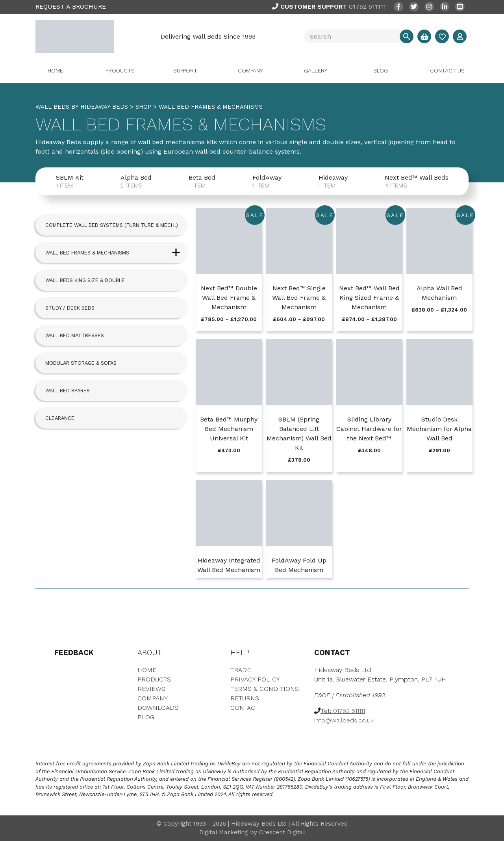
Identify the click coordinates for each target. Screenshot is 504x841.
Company (250, 71)
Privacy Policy (255, 679)
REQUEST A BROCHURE (71, 6)
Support (185, 71)
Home (55, 71)
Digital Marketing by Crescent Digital (252, 832)
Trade (241, 670)
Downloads (158, 708)
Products (120, 71)
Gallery (316, 71)
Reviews (151, 689)
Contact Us (447, 71)
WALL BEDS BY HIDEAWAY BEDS (82, 107)
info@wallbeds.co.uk (344, 720)
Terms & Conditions (265, 689)
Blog (381, 71)
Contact (245, 708)
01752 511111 (329, 6)
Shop (143, 107)
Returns (245, 698)
